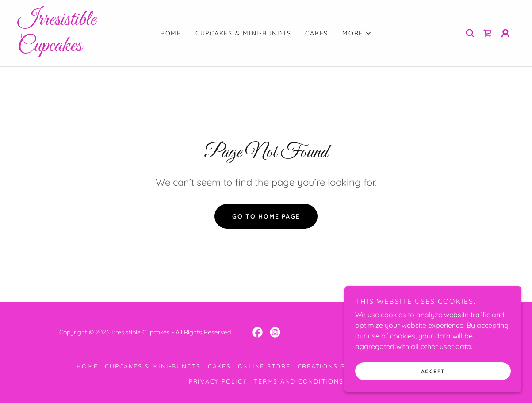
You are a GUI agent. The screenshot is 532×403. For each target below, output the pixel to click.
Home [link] (171, 33)
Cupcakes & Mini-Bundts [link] (243, 33)
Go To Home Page (266, 216)
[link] (80, 48)
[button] (357, 33)
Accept (433, 390)
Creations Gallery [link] (335, 366)
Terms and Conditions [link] (299, 381)
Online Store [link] (264, 366)
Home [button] (87, 366)
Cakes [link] (317, 33)
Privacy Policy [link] (218, 381)
